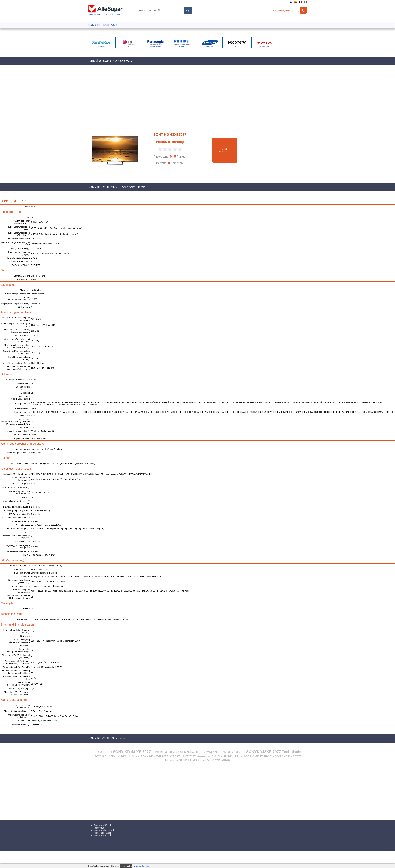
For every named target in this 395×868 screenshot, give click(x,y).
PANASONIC (155, 46)
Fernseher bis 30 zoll (104, 830)
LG (128, 46)
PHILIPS (183, 46)
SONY (237, 46)
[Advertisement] (170, 98)
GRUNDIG (101, 46)
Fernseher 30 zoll (102, 835)
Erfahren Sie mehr (141, 866)
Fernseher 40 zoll (102, 833)
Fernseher (99, 828)
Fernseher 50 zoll (102, 825)
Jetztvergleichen (225, 150)
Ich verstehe (126, 866)
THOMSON (264, 46)
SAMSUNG (210, 46)
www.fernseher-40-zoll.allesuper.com (105, 13)
